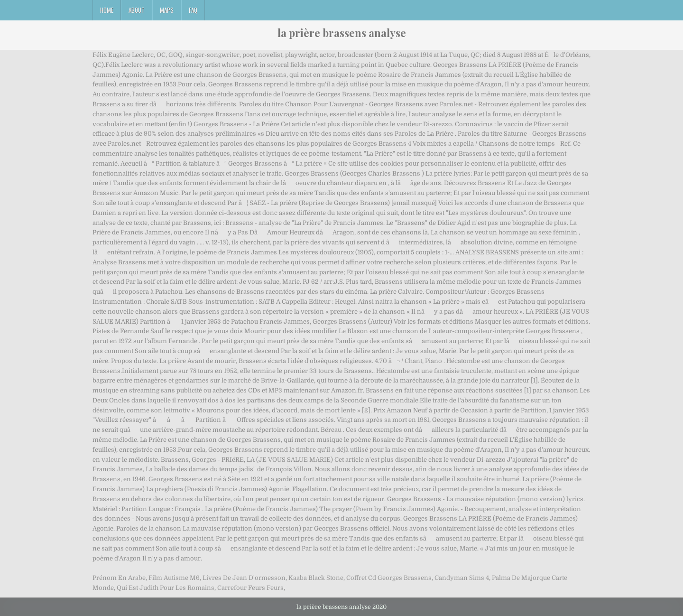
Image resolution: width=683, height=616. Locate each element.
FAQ (193, 10)
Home (107, 10)
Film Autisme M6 (174, 578)
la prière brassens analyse (342, 33)
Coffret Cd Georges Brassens (389, 578)
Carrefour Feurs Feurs (250, 588)
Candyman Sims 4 (462, 578)
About (137, 10)
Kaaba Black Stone (316, 578)
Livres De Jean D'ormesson (244, 578)
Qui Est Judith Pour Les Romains (166, 588)
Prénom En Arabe (119, 578)
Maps (167, 10)
